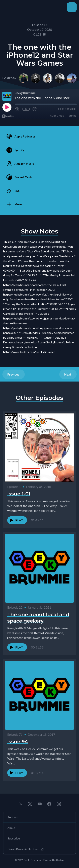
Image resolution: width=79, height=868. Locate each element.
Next (68, 374)
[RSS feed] (20, 804)
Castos (60, 860)
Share (72, 116)
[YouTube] (40, 804)
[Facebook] (49, 804)
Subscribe (57, 116)
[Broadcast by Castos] (8, 116)
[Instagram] (59, 804)
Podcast (13, 817)
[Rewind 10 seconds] (17, 109)
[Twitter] (30, 804)
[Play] (7, 107)
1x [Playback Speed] (26, 109)
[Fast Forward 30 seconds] (35, 109)
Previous (14, 374)
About (11, 828)
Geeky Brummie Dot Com (26, 849)
